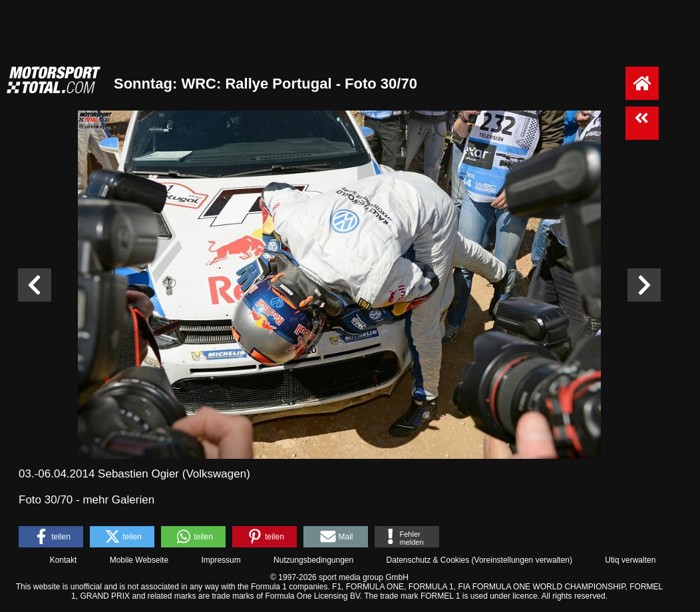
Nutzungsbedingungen (313, 560)
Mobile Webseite (139, 560)
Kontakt (64, 560)
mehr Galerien (118, 500)
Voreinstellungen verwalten (522, 560)
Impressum (221, 560)
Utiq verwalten (630, 560)
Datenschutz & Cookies (428, 560)
